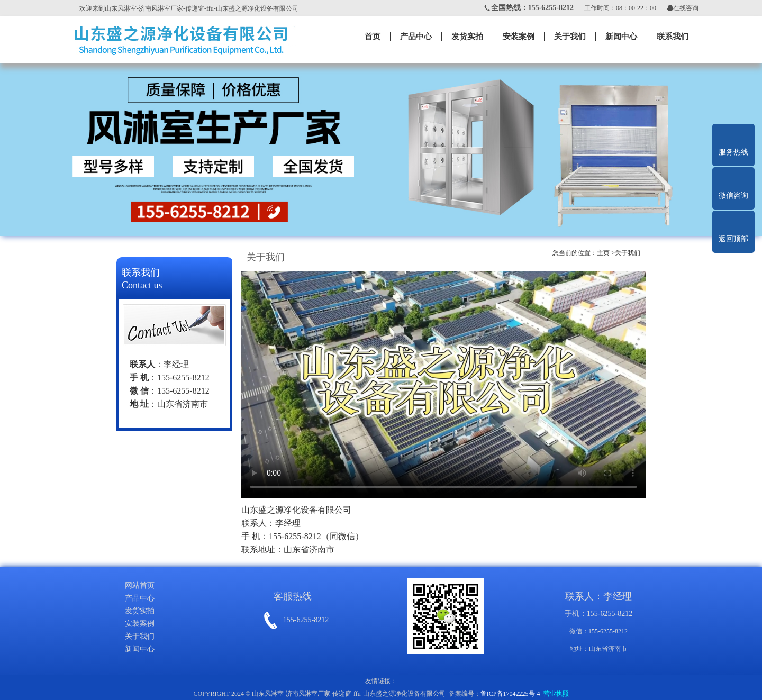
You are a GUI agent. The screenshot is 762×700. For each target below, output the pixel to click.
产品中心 (416, 37)
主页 (603, 253)
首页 (373, 37)
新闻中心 (621, 37)
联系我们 (673, 37)
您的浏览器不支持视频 (443, 385)
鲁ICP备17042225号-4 (510, 694)
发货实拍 (467, 37)
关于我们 (570, 37)
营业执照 (556, 694)
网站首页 (140, 585)
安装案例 (519, 37)
